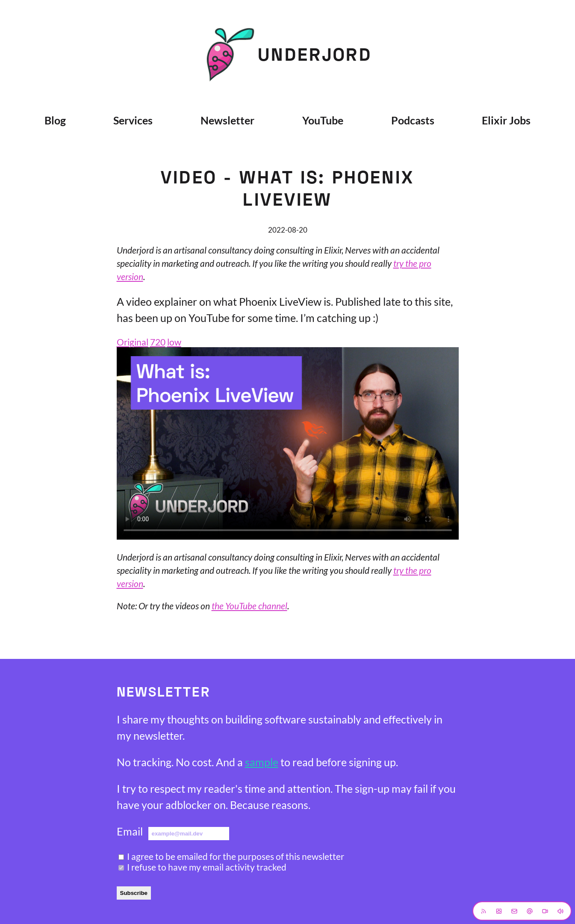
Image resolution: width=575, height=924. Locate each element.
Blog (55, 120)
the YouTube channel (249, 606)
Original (133, 342)
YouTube (323, 120)
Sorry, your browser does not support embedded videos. (288, 443)
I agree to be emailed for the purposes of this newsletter (236, 856)
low (174, 342)
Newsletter (227, 120)
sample (262, 762)
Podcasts (413, 120)
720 (158, 342)
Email (130, 831)
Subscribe (134, 893)
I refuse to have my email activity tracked (207, 867)
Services (133, 120)
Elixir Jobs (506, 120)
